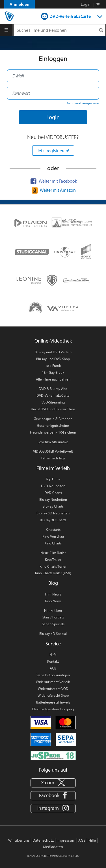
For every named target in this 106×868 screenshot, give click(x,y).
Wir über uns (19, 840)
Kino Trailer (53, 559)
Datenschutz (43, 840)
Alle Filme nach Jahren (53, 379)
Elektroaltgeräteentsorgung (53, 709)
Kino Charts (53, 543)
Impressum (66, 840)
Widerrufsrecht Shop (53, 695)
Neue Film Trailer (53, 553)
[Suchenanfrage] (60, 30)
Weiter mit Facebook (53, 181)
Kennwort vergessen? (83, 103)
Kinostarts (53, 529)
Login (86, 4)
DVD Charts (53, 493)
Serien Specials (53, 624)
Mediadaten (53, 847)
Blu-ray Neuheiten (53, 499)
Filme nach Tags (53, 458)
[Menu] (6, 30)
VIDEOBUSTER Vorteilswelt (53, 451)
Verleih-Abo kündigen (53, 675)
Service (53, 644)
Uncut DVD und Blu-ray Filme (53, 409)
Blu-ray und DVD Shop (53, 359)
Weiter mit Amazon (53, 190)
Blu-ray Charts (53, 506)
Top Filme (53, 479)
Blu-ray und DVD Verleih (53, 352)
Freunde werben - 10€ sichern (53, 432)
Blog (53, 583)
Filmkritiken (53, 610)
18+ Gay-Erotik (53, 372)
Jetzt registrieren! (53, 151)
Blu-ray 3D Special (53, 633)
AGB (53, 668)
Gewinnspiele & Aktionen (53, 419)
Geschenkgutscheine (53, 425)
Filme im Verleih (53, 468)
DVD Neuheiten (53, 486)
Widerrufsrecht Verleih (53, 682)
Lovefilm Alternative (53, 442)
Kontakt (53, 661)
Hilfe (53, 654)
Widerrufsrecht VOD (53, 689)
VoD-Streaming (53, 402)
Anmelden (20, 4)
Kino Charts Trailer (53, 566)
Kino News (53, 601)
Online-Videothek (53, 341)
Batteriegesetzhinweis (53, 702)
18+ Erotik (53, 366)
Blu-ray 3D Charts (53, 520)
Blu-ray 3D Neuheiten (53, 513)
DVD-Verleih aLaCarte (70, 16)
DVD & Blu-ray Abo (53, 388)
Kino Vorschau (53, 536)
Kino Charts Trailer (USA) (53, 573)
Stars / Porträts (53, 617)
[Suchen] (101, 30)
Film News (53, 594)
